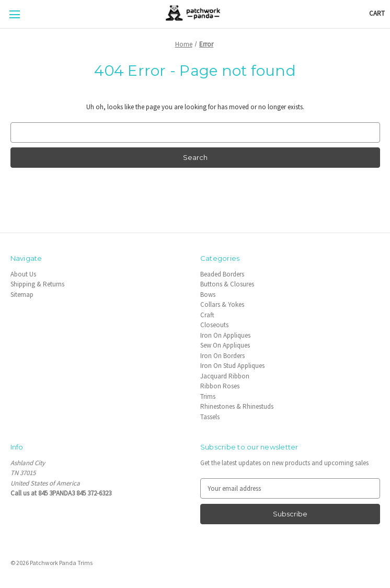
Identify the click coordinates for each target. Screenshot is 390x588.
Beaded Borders (222, 274)
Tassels (210, 417)
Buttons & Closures (227, 284)
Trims (208, 396)
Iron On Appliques (225, 335)
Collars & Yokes (222, 304)
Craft (207, 315)
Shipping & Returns (37, 284)
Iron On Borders (222, 356)
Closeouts (214, 325)
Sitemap (22, 295)
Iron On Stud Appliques (232, 366)
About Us (23, 274)
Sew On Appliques (225, 345)
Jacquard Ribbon (225, 376)
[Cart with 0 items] (377, 14)
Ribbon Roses (220, 386)
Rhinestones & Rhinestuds (237, 406)
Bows (208, 295)
